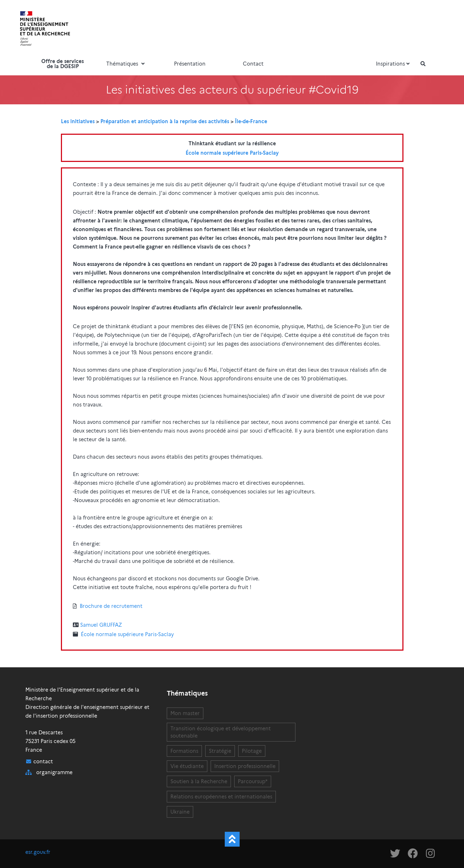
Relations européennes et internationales (221, 797)
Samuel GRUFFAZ (101, 625)
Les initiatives (78, 121)
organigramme (54, 772)
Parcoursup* (253, 781)
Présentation (190, 64)
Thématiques (126, 64)
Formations (184, 751)
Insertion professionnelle (245, 766)
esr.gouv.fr (38, 852)
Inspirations (394, 64)
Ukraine (180, 812)
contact (43, 761)
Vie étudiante (187, 766)
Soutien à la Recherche (199, 781)
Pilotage (252, 751)
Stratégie (220, 751)
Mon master (185, 713)
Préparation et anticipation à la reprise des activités (165, 121)
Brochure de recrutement (111, 606)
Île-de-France (251, 121)
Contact (253, 64)
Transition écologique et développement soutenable (221, 732)
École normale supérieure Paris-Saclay (232, 153)
